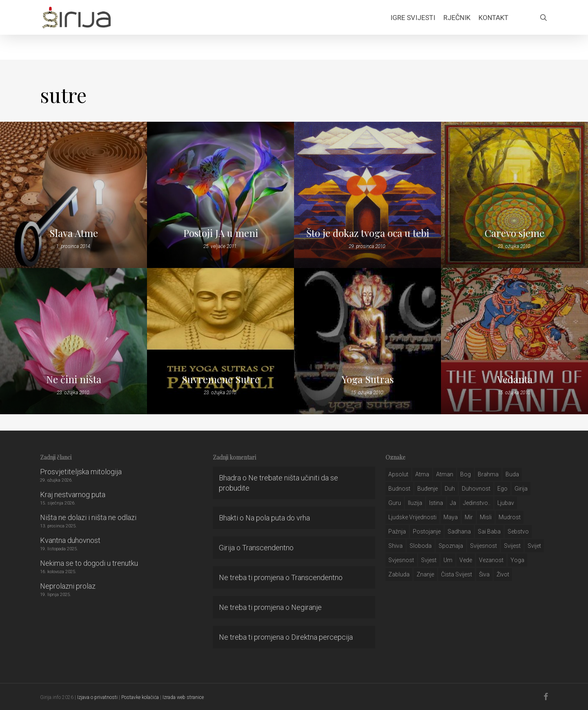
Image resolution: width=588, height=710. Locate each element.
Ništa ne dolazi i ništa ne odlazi (88, 517)
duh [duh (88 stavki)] (450, 489)
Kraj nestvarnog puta (73, 495)
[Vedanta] (514, 341)
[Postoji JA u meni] (220, 195)
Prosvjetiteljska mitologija (81, 472)
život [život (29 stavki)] (503, 574)
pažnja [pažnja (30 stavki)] (397, 531)
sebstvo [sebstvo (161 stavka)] (518, 531)
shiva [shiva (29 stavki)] (395, 546)
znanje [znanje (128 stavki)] (425, 574)
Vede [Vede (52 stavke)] (466, 560)
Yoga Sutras (368, 379)
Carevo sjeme (514, 233)
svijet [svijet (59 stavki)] (534, 546)
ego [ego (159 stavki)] (502, 489)
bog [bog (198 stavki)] (465, 474)
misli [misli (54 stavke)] (486, 517)
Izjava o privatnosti (97, 697)
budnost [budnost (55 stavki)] (399, 489)
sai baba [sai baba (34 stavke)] (489, 531)
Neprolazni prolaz (68, 586)
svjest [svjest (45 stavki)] (429, 560)
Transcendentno (268, 548)
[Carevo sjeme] (514, 195)
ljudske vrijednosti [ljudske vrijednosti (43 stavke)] (412, 517)
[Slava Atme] (73, 195)
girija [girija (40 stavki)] (521, 489)
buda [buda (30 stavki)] (512, 474)
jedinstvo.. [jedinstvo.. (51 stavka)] (477, 503)
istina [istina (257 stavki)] (436, 503)
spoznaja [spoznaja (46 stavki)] (451, 546)
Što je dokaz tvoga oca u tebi (368, 233)
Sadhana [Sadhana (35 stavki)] (459, 531)
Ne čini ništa (74, 379)
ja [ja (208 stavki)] (453, 503)
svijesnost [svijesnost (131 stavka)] (483, 546)
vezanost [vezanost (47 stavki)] (491, 560)
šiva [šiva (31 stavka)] (484, 574)
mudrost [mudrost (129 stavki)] (510, 517)
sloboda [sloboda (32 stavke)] (421, 546)
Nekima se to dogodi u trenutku (89, 563)
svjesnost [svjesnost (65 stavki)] (401, 560)
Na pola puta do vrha (278, 518)
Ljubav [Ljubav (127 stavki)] (506, 503)
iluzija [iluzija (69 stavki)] (415, 503)
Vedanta (515, 379)
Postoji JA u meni (221, 233)
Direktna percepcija (322, 637)
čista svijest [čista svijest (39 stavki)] (457, 574)
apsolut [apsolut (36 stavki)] (398, 474)
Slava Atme (74, 233)
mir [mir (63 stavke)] (469, 517)
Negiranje (306, 607)
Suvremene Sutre (221, 379)
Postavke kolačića (140, 697)
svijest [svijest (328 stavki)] (512, 546)
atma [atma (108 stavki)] (422, 474)
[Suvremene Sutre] (220, 341)
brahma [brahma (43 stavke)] (488, 474)
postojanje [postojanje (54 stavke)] (427, 531)
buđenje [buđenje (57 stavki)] (428, 489)
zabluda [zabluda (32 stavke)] (399, 574)
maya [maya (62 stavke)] (451, 517)
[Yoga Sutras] (367, 341)
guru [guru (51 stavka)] (395, 503)
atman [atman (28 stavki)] (445, 474)
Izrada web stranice (183, 697)
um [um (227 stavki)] (448, 560)
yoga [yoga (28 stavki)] (517, 560)
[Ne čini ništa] (73, 341)
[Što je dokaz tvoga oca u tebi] (367, 195)
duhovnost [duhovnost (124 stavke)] (476, 489)
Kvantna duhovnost (70, 540)
